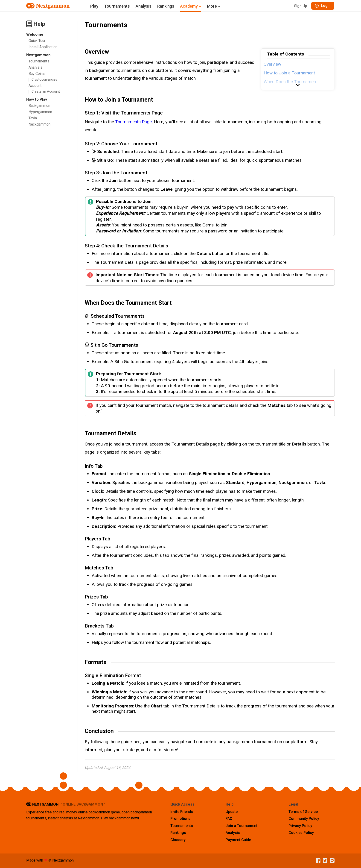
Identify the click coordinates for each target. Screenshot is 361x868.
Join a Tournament (242, 826)
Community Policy (304, 819)
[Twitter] (324, 861)
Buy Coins (37, 74)
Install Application (43, 47)
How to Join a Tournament (289, 73)
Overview (272, 64)
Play (94, 6)
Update (232, 812)
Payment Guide (238, 840)
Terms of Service (303, 812)
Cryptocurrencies (44, 80)
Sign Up (301, 6)
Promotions (180, 819)
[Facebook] (317, 861)
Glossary (178, 840)
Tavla (33, 118)
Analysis (144, 6)
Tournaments (117, 6)
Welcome (35, 34)
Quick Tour (37, 41)
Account (35, 86)
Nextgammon (38, 55)
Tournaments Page (133, 122)
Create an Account (46, 92)
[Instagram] (331, 861)
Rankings (166, 6)
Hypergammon (40, 112)
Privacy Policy (300, 826)
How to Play (37, 99)
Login (323, 6)
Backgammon (39, 106)
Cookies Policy (301, 833)
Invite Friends (182, 812)
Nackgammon (39, 124)
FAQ (229, 819)
